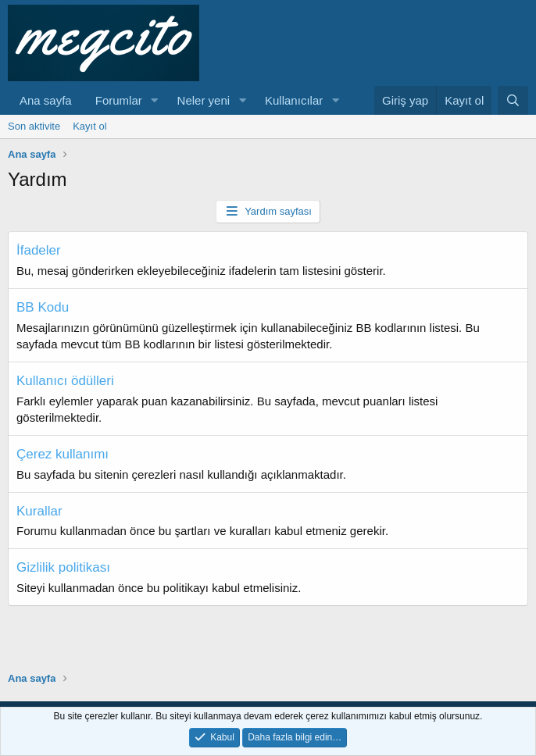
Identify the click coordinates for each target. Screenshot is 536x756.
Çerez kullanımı (63, 454)
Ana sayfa (46, 100)
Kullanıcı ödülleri (65, 381)
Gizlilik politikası (63, 567)
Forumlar (119, 100)
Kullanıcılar (294, 100)
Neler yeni (204, 100)
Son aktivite (34, 126)
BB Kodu (43, 307)
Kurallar (39, 511)
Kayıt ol (89, 126)
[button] (155, 100)
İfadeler (39, 250)
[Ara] (513, 100)
